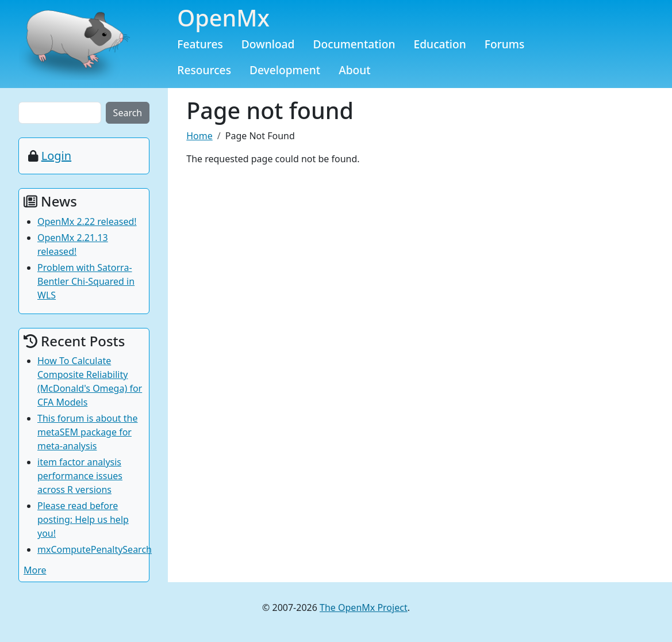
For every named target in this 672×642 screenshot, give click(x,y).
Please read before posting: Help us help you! (83, 519)
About (355, 70)
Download (268, 44)
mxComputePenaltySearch (95, 549)
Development (285, 70)
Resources (204, 70)
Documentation (354, 44)
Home (199, 136)
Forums (505, 44)
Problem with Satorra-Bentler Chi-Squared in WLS (86, 281)
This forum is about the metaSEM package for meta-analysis (88, 432)
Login (56, 156)
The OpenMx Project (364, 607)
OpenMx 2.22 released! (87, 221)
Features (200, 44)
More (35, 570)
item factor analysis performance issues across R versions (80, 476)
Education (440, 44)
